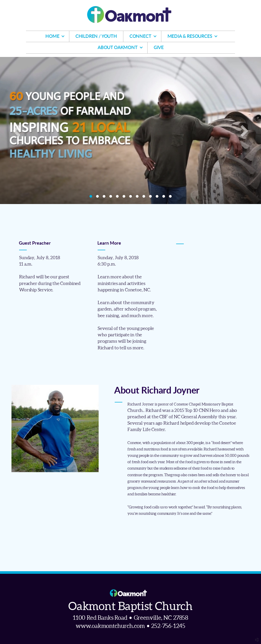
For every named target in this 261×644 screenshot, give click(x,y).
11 (157, 198)
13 (170, 198)
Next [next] (244, 130)
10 (150, 198)
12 (164, 198)
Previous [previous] (17, 130)
